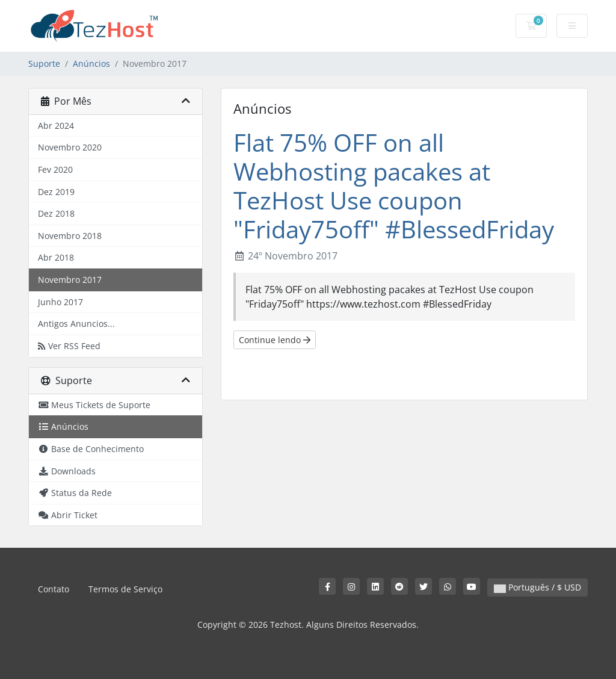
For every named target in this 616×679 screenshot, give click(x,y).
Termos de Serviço (125, 589)
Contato (54, 589)
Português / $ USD (537, 587)
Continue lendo (275, 340)
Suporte (44, 64)
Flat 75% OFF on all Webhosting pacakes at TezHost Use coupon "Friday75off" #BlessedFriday (394, 186)
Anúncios (91, 64)
